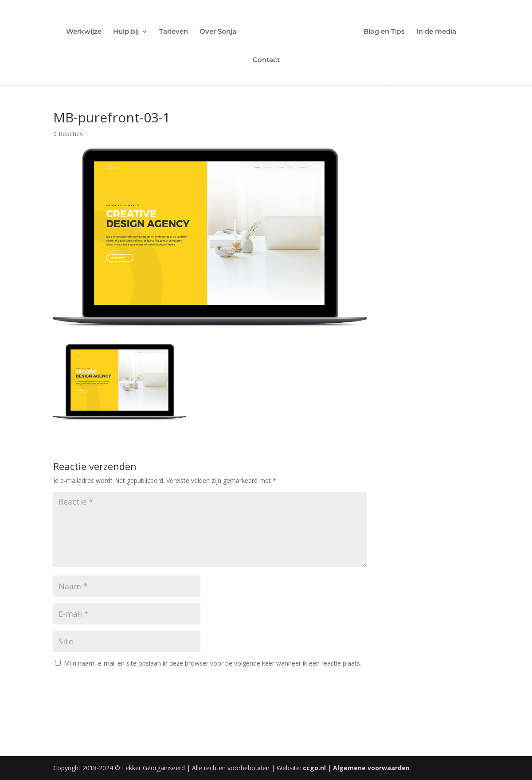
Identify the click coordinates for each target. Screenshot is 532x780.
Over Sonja (218, 32)
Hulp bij (126, 32)
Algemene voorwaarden (371, 768)
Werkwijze (84, 32)
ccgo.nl (314, 768)
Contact (266, 60)
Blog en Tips (384, 32)
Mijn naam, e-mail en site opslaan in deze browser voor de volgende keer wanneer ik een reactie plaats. (213, 663)
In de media (436, 32)
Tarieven (174, 32)
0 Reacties (68, 134)
